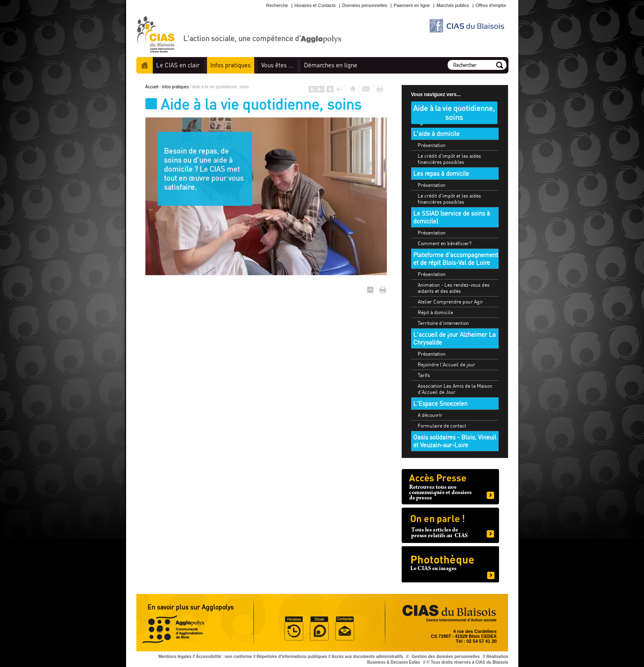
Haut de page (370, 290)
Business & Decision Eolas (393, 662)
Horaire (294, 629)
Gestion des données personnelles (446, 657)
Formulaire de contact (442, 426)
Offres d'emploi (491, 5)
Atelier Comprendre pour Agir (450, 302)
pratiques (230, 65)
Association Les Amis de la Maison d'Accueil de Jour (455, 389)
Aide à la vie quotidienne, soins (454, 113)
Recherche (277, 5)
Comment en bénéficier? (445, 243)
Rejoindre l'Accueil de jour (446, 365)
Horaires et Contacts (315, 5)
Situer (319, 629)
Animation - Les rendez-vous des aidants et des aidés (454, 288)
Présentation (432, 145)
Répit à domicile (435, 312)
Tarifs (424, 375)
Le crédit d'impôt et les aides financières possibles (449, 159)
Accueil (145, 65)
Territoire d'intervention (443, 323)
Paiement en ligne (412, 5)
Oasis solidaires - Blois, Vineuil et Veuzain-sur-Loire (455, 441)
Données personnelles (365, 5)
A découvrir (430, 415)
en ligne (331, 65)
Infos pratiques (176, 87)
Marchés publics (453, 5)
